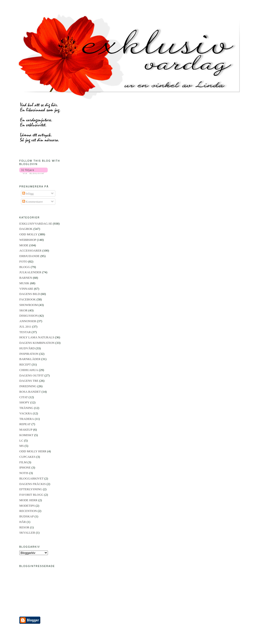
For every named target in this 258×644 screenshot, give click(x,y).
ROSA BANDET (30, 392)
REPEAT (25, 424)
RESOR (24, 527)
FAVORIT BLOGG (31, 495)
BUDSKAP (27, 516)
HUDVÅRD (27, 348)
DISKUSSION (28, 316)
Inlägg (28, 193)
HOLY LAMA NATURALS (37, 337)
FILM (23, 462)
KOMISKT (26, 435)
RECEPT (25, 364)
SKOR (23, 310)
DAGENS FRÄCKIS (33, 484)
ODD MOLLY (28, 234)
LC (21, 440)
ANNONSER (28, 321)
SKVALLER (27, 533)
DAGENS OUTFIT (31, 375)
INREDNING (28, 386)
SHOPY (24, 402)
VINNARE (26, 289)
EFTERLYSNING (31, 489)
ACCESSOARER (30, 250)
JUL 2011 (25, 327)
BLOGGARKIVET (31, 478)
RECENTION (28, 511)
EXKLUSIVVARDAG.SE (36, 224)
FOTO (23, 261)
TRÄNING (26, 408)
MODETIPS (27, 506)
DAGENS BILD (30, 294)
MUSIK (24, 283)
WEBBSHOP (28, 240)
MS (22, 446)
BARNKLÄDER (30, 359)
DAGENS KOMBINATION (37, 343)
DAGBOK (26, 229)
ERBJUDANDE (29, 256)
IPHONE (25, 467)
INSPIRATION (29, 354)
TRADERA (27, 419)
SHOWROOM (28, 305)
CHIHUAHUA (29, 370)
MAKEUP (26, 430)
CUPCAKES (27, 457)
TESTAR (25, 332)
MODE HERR (28, 500)
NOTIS (24, 473)
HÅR (23, 522)
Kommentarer (33, 202)
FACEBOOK (28, 299)
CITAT (24, 397)
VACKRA (26, 413)
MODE (24, 245)
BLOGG (25, 267)
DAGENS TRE (29, 381)
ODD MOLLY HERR (33, 451)
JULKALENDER (30, 272)
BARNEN (26, 278)
